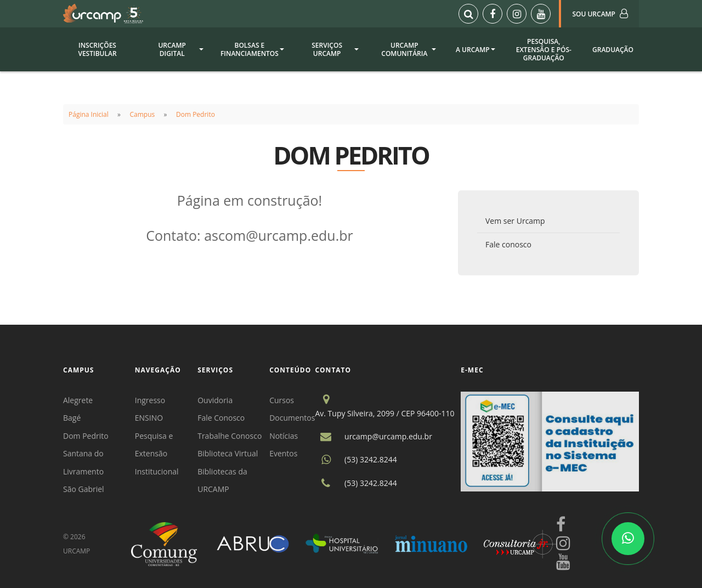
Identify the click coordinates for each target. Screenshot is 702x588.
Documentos (292, 418)
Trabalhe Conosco (230, 436)
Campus (143, 114)
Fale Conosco (221, 418)
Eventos (283, 453)
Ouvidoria (215, 400)
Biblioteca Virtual (228, 453)
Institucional (157, 471)
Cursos (282, 400)
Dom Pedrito (196, 114)
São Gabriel (84, 489)
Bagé (72, 418)
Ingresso (150, 400)
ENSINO (149, 418)
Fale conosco (508, 244)
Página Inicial (89, 114)
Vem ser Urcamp (515, 221)
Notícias (284, 436)
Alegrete (78, 400)
